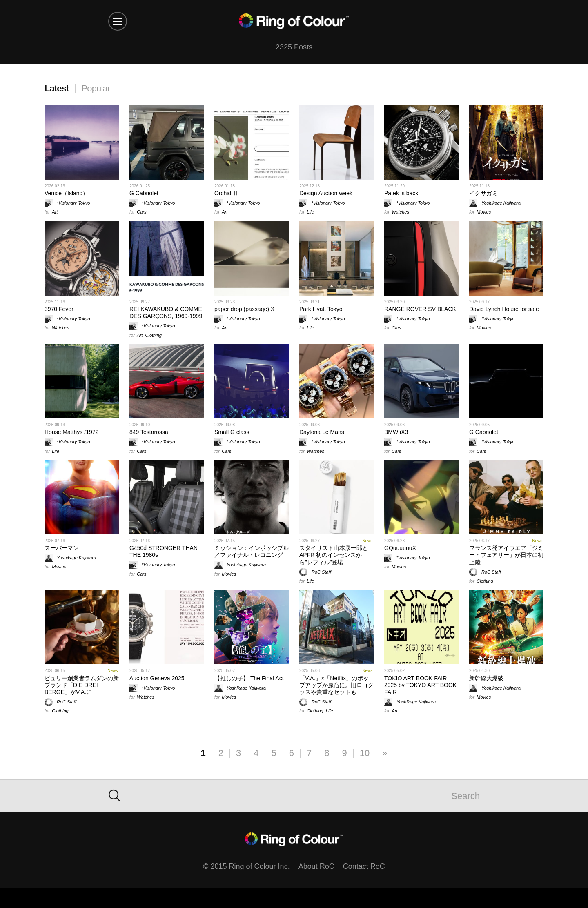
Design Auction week (326, 193)
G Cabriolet (144, 193)
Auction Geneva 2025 (157, 678)
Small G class (232, 432)
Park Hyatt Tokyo (321, 309)
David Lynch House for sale (504, 309)
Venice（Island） (66, 193)
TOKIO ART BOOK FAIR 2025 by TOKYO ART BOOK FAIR (420, 685)
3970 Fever (59, 309)
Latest (57, 88)
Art (55, 212)
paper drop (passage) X (244, 309)
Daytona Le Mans (322, 432)
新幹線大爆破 (486, 678)
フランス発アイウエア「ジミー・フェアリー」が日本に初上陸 (506, 555)
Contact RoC (364, 866)
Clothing (154, 335)
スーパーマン (62, 548)
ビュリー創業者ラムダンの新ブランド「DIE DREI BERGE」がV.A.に (82, 685)
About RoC (316, 866)
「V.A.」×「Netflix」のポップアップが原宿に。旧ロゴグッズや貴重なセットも (336, 685)
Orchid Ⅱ (226, 193)
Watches (400, 212)
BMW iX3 (396, 432)
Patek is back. (402, 193)
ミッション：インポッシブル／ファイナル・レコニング (252, 551)
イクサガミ (483, 193)
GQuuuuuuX (400, 548)
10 (365, 753)
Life (310, 212)
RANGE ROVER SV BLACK (420, 309)
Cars (141, 212)
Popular (96, 88)
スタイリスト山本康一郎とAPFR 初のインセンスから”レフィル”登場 (334, 555)
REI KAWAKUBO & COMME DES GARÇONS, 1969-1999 (166, 313)
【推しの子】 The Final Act (249, 678)
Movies (484, 212)
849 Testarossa (149, 432)
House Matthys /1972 (71, 432)
